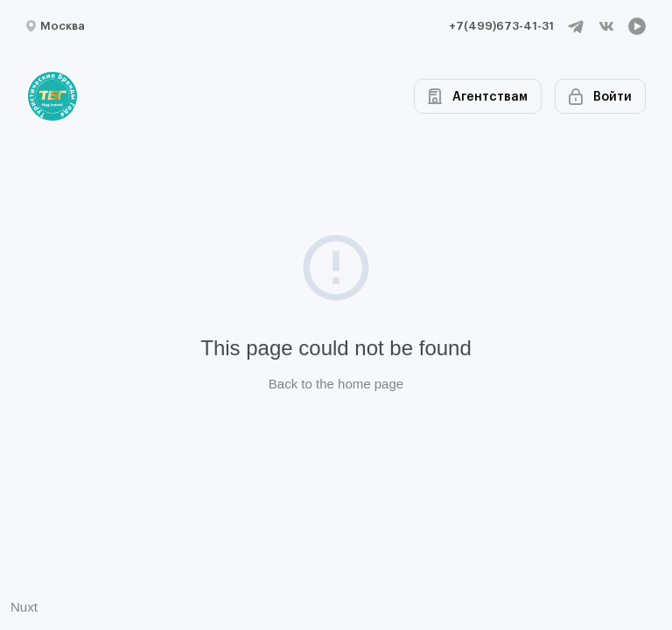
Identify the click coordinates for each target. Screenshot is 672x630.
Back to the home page (336, 384)
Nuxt (24, 607)
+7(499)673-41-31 (501, 26)
